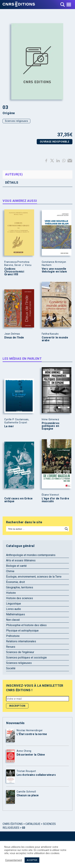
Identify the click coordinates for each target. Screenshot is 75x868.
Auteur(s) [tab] (14, 174)
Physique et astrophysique (22, 631)
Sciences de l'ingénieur (20, 652)
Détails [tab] (12, 182)
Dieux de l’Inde (14, 338)
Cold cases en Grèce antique (19, 500)
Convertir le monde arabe (55, 339)
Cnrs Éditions (13, 824)
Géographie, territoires (20, 587)
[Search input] (35, 529)
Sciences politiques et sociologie (26, 658)
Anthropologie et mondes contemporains (31, 555)
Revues (11, 647)
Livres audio (14, 609)
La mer (9, 426)
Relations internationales (21, 641)
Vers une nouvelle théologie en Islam (54, 270)
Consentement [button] (14, 860)
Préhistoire (13, 636)
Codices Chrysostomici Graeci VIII (14, 272)
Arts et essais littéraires (21, 560)
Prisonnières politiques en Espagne (51, 426)
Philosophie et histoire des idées (26, 625)
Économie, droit (15, 582)
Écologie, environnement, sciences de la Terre (34, 577)
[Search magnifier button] (66, 529)
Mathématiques (16, 614)
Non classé (13, 620)
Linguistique (14, 604)
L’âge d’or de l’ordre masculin (55, 500)
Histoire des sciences (19, 598)
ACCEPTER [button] (32, 860)
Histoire (11, 593)
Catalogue (33, 824)
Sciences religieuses (16, 121)
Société (11, 668)
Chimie (10, 571)
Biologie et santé (16, 566)
